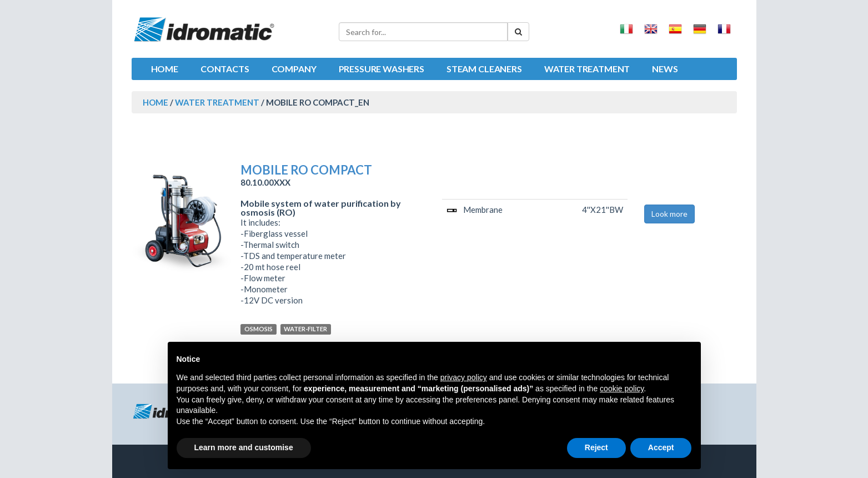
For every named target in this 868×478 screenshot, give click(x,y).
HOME (155, 102)
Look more (669, 214)
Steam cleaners (484, 69)
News (665, 69)
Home (165, 69)
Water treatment (587, 69)
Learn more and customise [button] (244, 447)
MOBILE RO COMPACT (306, 170)
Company (294, 69)
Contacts (225, 69)
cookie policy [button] (622, 389)
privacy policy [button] (464, 377)
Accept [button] (661, 447)
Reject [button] (596, 447)
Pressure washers (382, 69)
